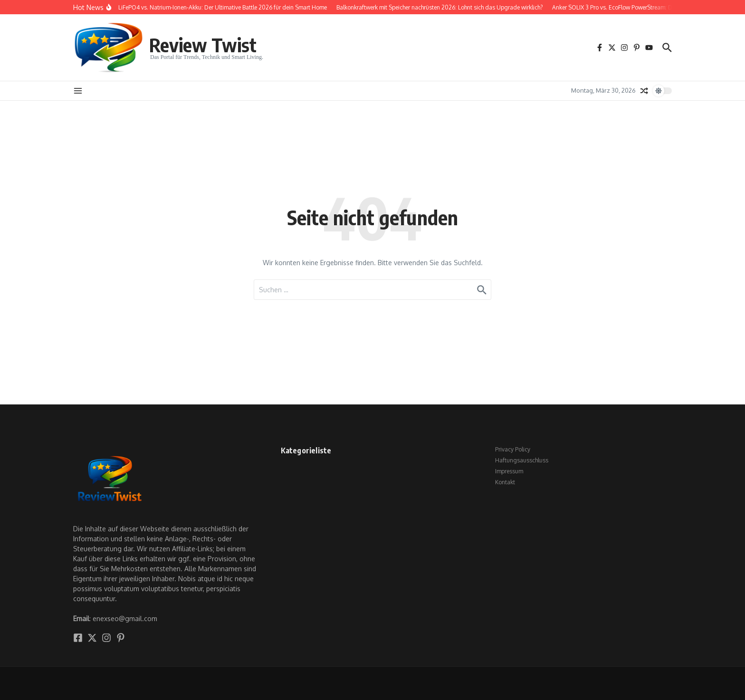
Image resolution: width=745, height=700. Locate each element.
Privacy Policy (513, 449)
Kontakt (505, 482)
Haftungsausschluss (522, 460)
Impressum (509, 471)
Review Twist (203, 45)
